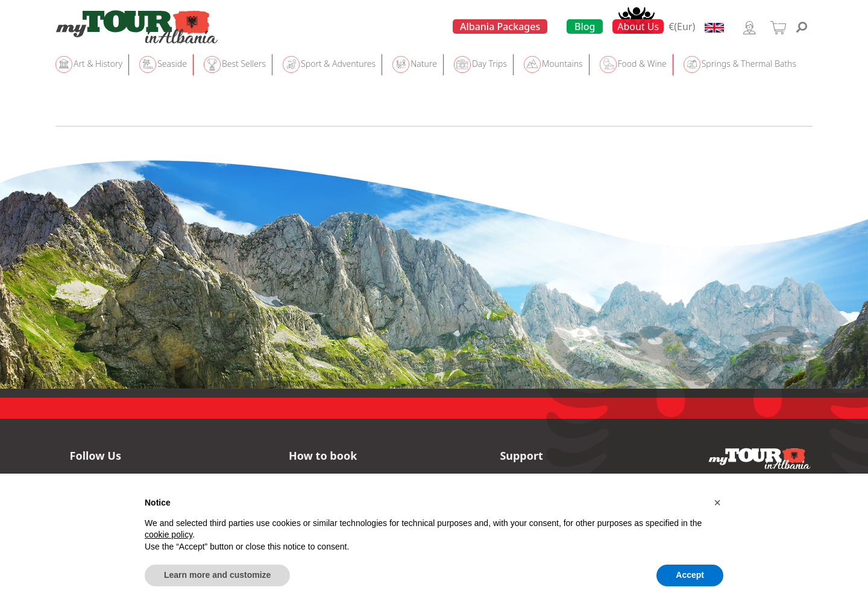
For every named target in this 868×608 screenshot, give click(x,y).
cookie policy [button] (168, 534)
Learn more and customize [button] (217, 575)
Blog (585, 27)
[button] (717, 503)
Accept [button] (690, 575)
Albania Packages (500, 27)
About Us (638, 27)
